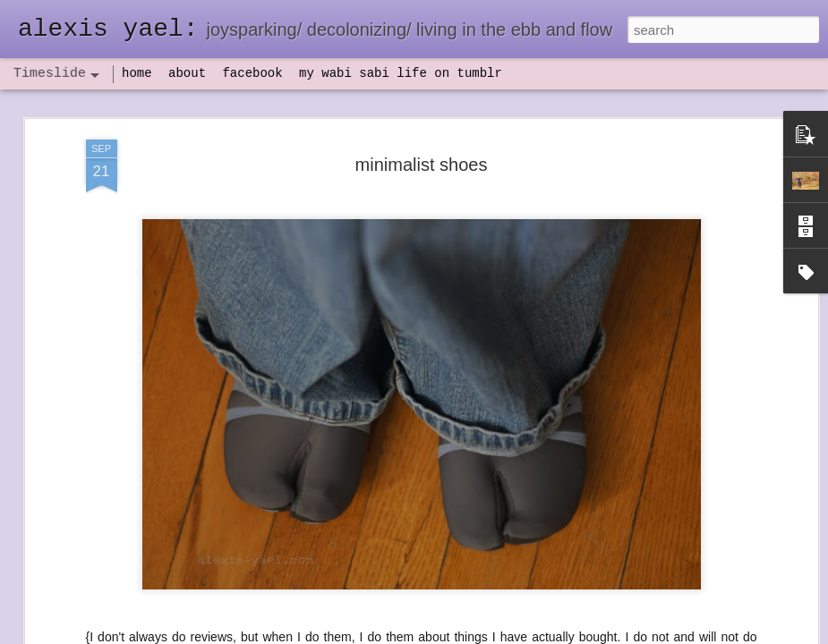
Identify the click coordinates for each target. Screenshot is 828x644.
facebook (252, 73)
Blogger (470, 634)
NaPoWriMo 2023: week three (684, 616)
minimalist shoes (422, 127)
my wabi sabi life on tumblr (401, 73)
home (137, 73)
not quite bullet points (408, 620)
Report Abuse (522, 634)
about (187, 73)
